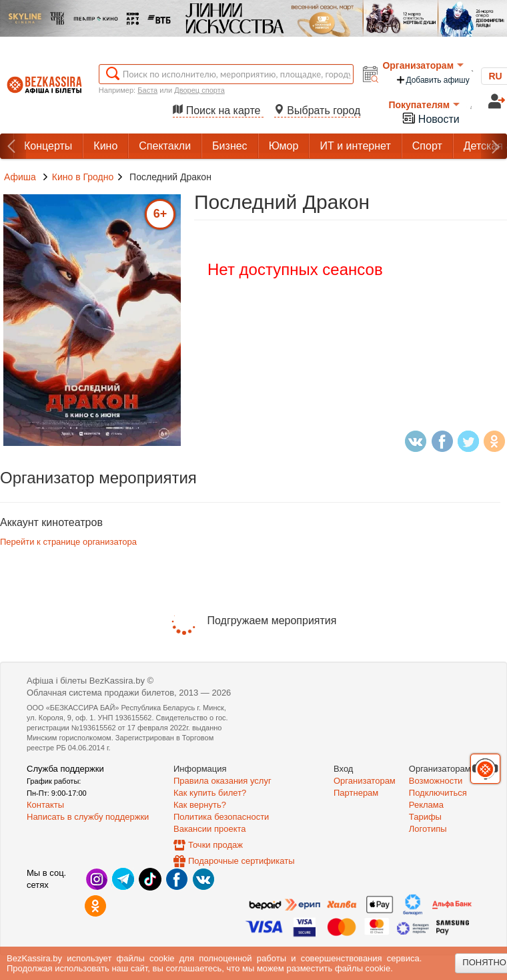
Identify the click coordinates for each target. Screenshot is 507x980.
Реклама (426, 805)
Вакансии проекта (210, 829)
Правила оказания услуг (222, 781)
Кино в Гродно (83, 177)
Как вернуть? (200, 805)
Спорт (427, 146)
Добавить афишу (432, 80)
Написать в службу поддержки (88, 817)
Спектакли (165, 146)
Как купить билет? (210, 793)
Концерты (48, 146)
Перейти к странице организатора (68, 542)
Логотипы (428, 829)
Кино (105, 146)
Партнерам (356, 793)
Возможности (436, 781)
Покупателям (424, 105)
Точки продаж (215, 845)
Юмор (284, 146)
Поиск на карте (218, 110)
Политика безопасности (221, 817)
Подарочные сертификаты (241, 861)
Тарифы (425, 817)
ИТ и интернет (355, 146)
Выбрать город (318, 110)
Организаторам (423, 65)
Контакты (45, 805)
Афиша (20, 177)
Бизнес (230, 146)
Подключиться (438, 793)
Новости (430, 118)
